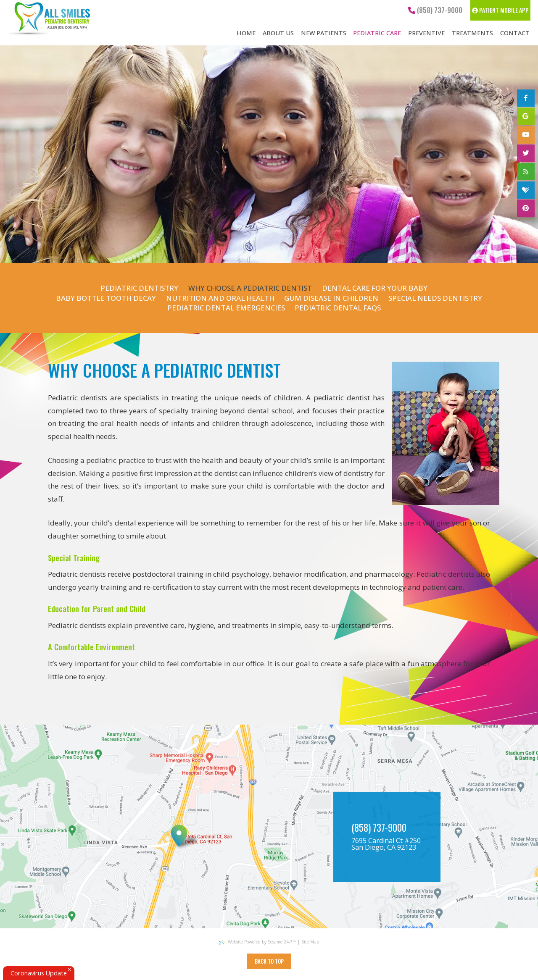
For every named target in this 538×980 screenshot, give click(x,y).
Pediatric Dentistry (139, 288)
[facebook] (526, 98)
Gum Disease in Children (331, 298)
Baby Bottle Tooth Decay (106, 298)
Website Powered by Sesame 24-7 (257, 942)
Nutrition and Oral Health (220, 298)
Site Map (310, 942)
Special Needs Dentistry (435, 298)
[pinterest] (526, 208)
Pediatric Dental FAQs (338, 308)
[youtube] (526, 135)
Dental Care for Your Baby (375, 288)
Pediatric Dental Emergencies (226, 308)
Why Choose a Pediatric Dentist (250, 288)
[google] (526, 116)
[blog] (526, 172)
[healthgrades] (526, 190)
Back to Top (269, 961)
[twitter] (526, 153)
